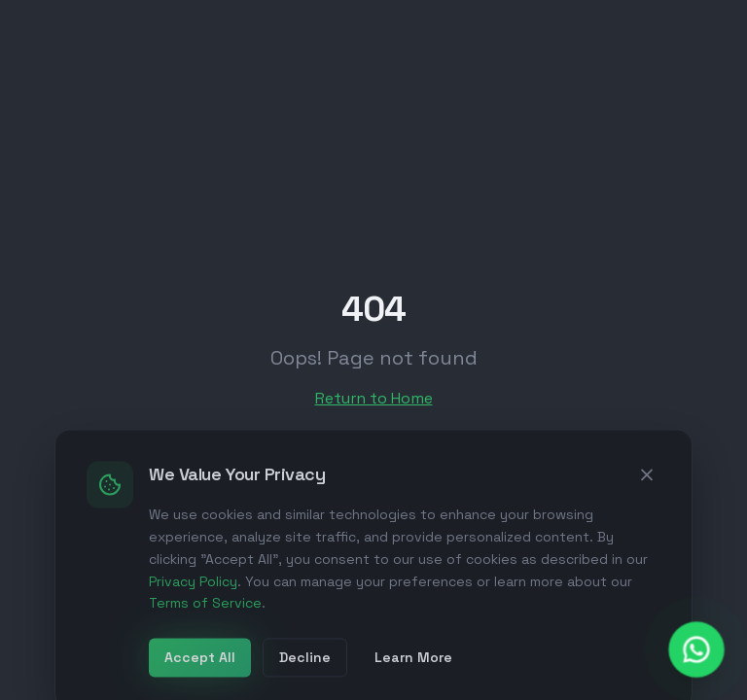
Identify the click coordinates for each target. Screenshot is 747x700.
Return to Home (374, 398)
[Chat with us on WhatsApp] (697, 650)
